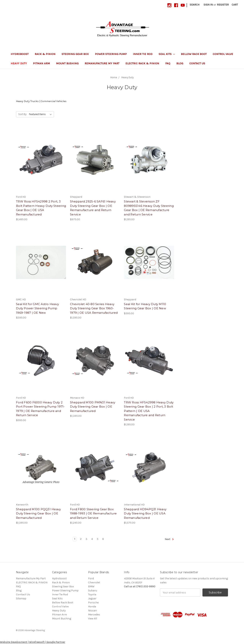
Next (169, 539)
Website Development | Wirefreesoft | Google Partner (33, 642)
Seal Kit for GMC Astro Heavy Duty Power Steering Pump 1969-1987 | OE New (37, 308)
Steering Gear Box (75, 54)
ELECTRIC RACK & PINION (142, 63)
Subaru (93, 590)
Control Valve (223, 54)
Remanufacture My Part (102, 63)
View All (93, 619)
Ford (91, 578)
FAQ (168, 63)
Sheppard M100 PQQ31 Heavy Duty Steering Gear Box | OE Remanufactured (38, 513)
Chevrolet (94, 582)
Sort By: (23, 114)
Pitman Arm (41, 63)
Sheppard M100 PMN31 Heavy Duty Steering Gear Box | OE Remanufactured (93, 407)
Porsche (93, 602)
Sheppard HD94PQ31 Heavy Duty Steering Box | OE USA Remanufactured (145, 513)
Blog (180, 63)
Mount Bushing (67, 63)
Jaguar (92, 598)
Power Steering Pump (111, 54)
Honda (92, 607)
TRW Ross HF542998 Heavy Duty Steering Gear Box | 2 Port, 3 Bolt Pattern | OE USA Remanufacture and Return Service (149, 411)
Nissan (92, 611)
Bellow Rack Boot (194, 54)
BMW (91, 586)
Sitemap (21, 598)
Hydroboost (20, 54)
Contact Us (197, 63)
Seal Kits (167, 54)
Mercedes (94, 615)
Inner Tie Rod (143, 54)
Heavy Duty (19, 63)
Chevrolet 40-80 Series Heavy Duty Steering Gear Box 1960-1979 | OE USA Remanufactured (94, 308)
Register (223, 5)
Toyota (92, 594)
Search (195, 5)
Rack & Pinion (45, 54)
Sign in (208, 5)
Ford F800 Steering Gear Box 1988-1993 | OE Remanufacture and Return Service (93, 513)
